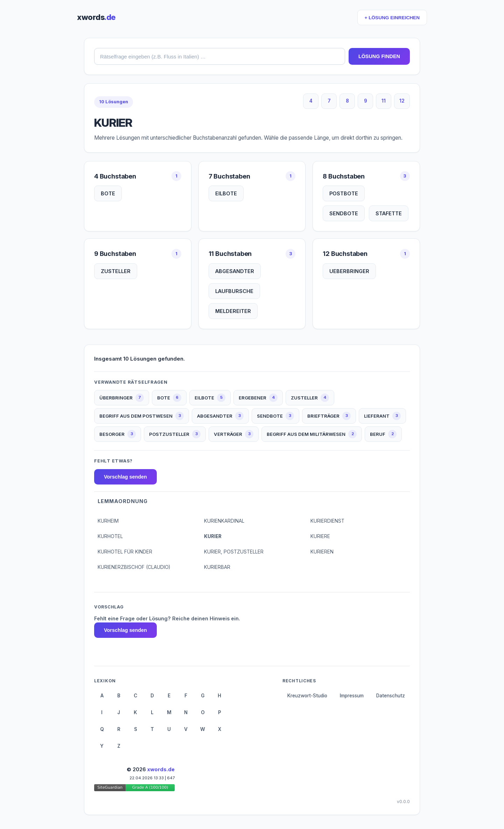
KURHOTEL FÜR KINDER (125, 552)
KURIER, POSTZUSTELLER (234, 552)
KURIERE (320, 536)
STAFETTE (389, 213)
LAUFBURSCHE (234, 291)
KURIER (213, 536)
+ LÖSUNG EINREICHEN (392, 18)
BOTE (108, 193)
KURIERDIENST (327, 521)
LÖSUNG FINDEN (379, 56)
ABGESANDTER (235, 271)
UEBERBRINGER (349, 271)
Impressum (352, 696)
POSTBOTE (344, 193)
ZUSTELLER (116, 271)
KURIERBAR (217, 567)
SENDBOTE (344, 213)
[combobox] (220, 56)
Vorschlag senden (125, 477)
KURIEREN (322, 552)
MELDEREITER (233, 311)
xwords (96, 17)
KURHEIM (108, 521)
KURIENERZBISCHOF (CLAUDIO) (134, 567)
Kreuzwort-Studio (307, 696)
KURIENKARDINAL (224, 521)
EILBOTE (226, 193)
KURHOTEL (110, 536)
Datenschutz (391, 696)
